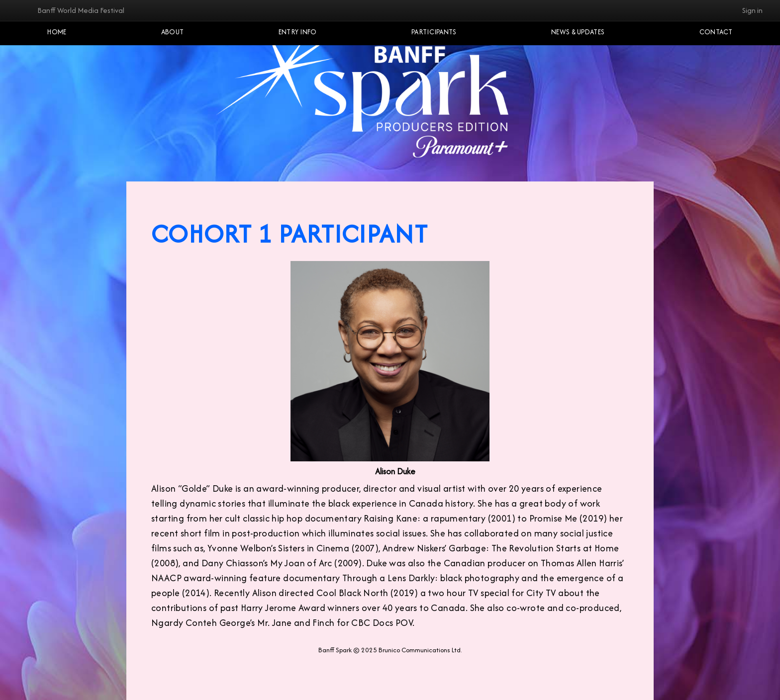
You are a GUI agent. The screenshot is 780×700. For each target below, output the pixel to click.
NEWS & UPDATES (578, 32)
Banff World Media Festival (81, 10)
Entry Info (298, 32)
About (173, 32)
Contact (716, 32)
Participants (434, 32)
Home (57, 32)
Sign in (752, 10)
